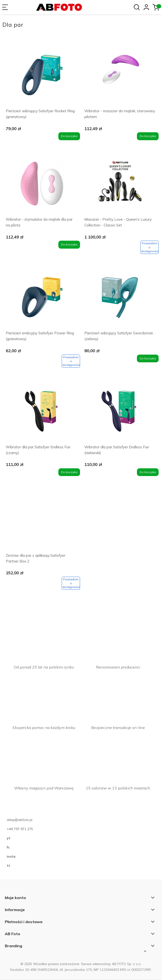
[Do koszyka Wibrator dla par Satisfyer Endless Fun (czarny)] (69, 472)
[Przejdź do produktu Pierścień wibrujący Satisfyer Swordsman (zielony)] (120, 299)
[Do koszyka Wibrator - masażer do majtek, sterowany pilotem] (148, 136)
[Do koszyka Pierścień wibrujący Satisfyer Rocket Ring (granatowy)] (69, 136)
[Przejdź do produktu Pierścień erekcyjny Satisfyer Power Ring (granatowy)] (42, 299)
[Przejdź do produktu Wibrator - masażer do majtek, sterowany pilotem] (120, 77)
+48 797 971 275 (20, 829)
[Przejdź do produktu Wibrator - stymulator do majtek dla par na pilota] (42, 185)
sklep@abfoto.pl (20, 820)
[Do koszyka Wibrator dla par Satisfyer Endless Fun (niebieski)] (148, 472)
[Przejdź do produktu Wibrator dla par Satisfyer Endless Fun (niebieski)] (120, 412)
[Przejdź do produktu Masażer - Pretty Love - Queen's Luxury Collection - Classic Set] (120, 185)
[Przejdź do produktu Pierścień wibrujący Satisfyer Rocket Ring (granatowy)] (42, 77)
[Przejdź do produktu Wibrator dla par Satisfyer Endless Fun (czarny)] (42, 412)
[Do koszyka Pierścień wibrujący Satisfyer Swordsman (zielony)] (148, 358)
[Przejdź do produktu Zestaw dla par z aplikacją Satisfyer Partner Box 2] (42, 521)
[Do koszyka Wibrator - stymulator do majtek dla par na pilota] (69, 245)
